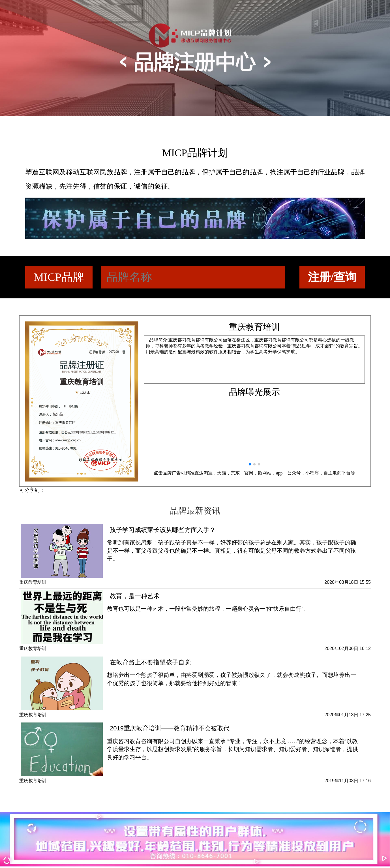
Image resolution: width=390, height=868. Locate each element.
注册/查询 (332, 277)
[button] (250, 464)
